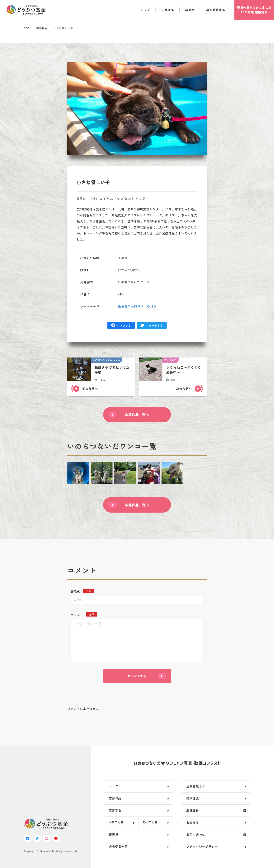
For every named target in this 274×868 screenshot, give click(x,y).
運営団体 (193, 810)
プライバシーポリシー (202, 846)
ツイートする (154, 325)
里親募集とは (196, 786)
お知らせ (193, 822)
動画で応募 (150, 822)
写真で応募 (116, 822)
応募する (115, 810)
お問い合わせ (196, 834)
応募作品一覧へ (137, 415)
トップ (145, 10)
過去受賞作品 (215, 10)
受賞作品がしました (254, 10)
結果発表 (193, 798)
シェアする (124, 325)
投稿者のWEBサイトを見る (137, 306)
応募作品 (168, 10)
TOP (27, 28)
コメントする (137, 676)
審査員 (190, 10)
